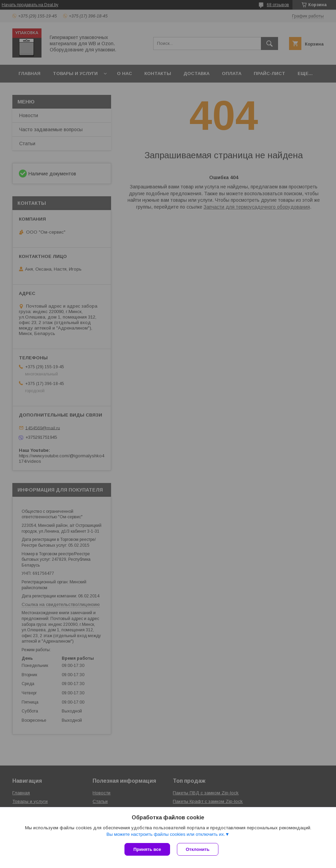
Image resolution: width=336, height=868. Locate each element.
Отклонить (198, 849)
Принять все (147, 849)
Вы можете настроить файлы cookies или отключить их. (166, 834)
